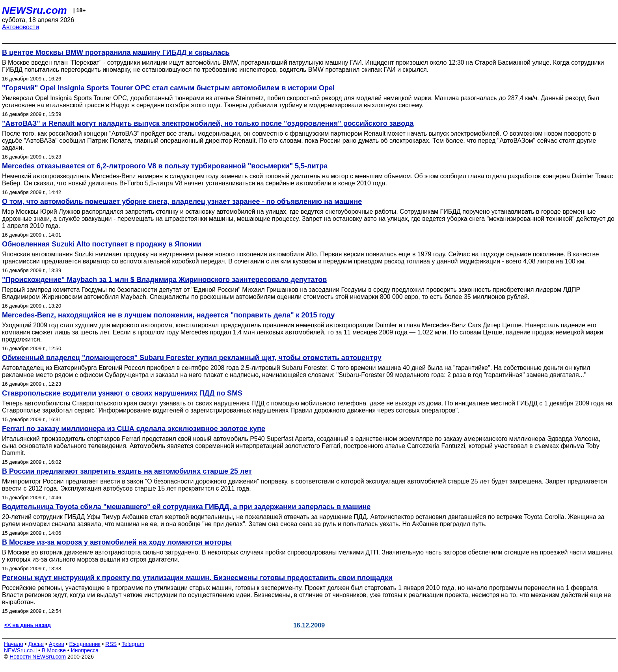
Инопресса (85, 650)
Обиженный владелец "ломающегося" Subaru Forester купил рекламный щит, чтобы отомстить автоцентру (192, 358)
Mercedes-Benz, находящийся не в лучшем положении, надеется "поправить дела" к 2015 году (168, 315)
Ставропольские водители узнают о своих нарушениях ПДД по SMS (122, 393)
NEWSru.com (34, 10)
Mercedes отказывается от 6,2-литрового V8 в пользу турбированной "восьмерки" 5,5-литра (165, 166)
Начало (14, 644)
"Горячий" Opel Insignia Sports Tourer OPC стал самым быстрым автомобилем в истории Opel (168, 88)
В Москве (54, 650)
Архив (57, 644)
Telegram (133, 644)
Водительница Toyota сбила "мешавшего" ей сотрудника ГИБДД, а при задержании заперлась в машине (186, 507)
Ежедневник (85, 644)
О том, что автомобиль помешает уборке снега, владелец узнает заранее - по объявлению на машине (182, 202)
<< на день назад (28, 625)
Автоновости (20, 27)
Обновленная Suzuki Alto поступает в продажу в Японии (102, 244)
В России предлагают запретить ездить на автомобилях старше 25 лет (127, 471)
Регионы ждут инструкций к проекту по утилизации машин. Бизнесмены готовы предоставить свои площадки (197, 578)
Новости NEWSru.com (38, 657)
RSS (111, 644)
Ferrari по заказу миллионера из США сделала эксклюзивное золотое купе (134, 429)
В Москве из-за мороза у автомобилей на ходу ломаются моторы (117, 542)
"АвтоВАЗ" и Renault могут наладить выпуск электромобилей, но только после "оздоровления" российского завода (208, 123)
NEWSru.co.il (20, 650)
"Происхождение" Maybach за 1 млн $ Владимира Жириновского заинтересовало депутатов (164, 280)
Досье (36, 644)
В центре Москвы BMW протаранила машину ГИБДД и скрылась (116, 52)
